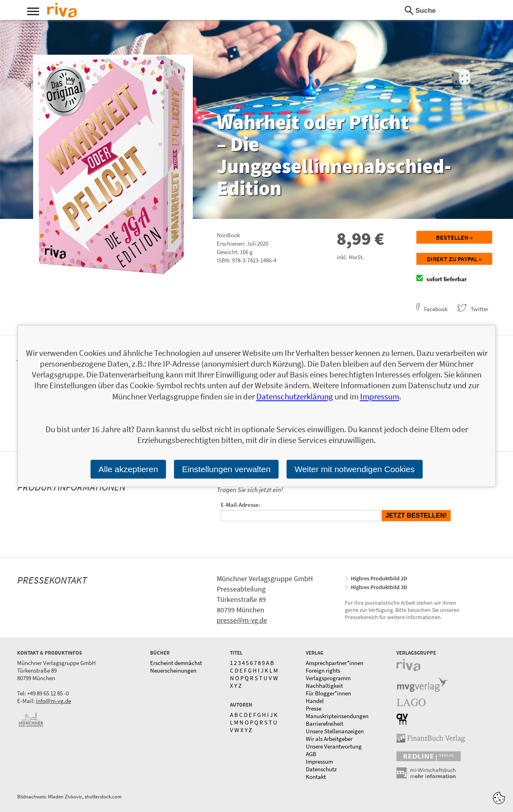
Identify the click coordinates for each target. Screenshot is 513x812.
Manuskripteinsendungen (337, 716)
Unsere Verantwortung (334, 746)
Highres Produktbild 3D (379, 587)
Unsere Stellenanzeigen (335, 731)
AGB (311, 754)
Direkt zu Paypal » (454, 259)
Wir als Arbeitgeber (329, 739)
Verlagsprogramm (328, 678)
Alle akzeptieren (128, 469)
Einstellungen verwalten (226, 469)
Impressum (319, 761)
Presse (314, 708)
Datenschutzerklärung (295, 396)
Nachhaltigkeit (324, 686)
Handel (315, 701)
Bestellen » (454, 237)
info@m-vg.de (53, 701)
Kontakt (316, 777)
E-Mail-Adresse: (241, 505)
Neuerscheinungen (173, 670)
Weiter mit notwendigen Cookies (355, 469)
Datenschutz (321, 769)
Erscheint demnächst (176, 663)
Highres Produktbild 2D (379, 578)
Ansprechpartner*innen (335, 663)
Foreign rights (323, 670)
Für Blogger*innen (328, 693)
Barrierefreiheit (325, 724)
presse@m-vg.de (242, 620)
